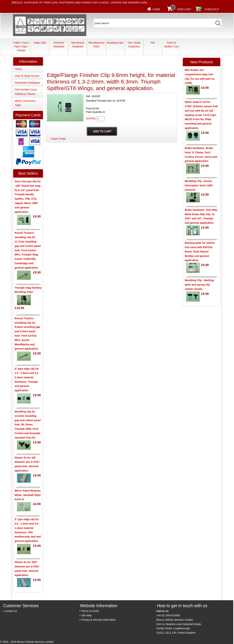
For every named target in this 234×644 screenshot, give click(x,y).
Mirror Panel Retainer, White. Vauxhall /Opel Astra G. (28, 495)
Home (156, 9)
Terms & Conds (90, 611)
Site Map (87, 615)
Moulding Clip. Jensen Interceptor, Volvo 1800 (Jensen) (199, 185)
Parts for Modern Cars (172, 45)
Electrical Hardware (59, 45)
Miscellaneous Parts (96, 45)
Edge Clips (40, 43)
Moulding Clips (115, 43)
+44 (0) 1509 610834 (168, 615)
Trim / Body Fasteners (134, 45)
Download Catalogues (28, 83)
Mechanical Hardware (78, 45)
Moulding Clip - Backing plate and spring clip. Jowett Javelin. (199, 285)
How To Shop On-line (27, 76)
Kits (153, 43)
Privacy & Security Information (99, 620)
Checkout (212, 9)
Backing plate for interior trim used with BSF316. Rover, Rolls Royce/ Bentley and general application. (200, 252)
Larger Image (58, 139)
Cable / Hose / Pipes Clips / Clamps (21, 46)
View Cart (184, 9)
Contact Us (11, 611)
